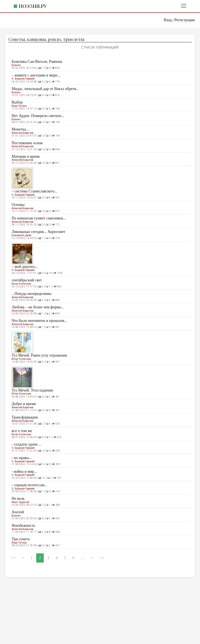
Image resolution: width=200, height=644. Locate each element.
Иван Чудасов (20, 502)
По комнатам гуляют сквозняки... (39, 218)
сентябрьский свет (27, 280)
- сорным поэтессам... (29, 485)
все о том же (22, 431)
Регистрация (184, 20)
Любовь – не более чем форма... (38, 307)
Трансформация (25, 417)
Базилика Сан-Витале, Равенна (37, 62)
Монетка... (20, 129)
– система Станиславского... (34, 191)
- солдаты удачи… (26, 444)
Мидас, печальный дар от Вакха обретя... (45, 89)
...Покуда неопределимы (32, 294)
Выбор (17, 102)
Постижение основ (27, 143)
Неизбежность (23, 525)
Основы (18, 205)
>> (102, 558)
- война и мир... (24, 471)
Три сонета (21, 539)
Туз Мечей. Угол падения (32, 390)
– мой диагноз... (25, 267)
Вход (168, 20)
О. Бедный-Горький (23, 79)
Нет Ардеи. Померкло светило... (38, 116)
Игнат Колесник (21, 284)
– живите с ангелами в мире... (36, 75)
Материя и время (26, 156)
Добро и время (24, 404)
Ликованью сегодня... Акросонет (38, 232)
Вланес (16, 65)
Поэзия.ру (33, 6)
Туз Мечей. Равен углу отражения (39, 355)
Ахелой (18, 512)
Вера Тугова (19, 106)
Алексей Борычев (23, 133)
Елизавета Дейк (21, 235)
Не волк (18, 498)
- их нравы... (22, 458)
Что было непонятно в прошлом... (39, 321)
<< (13, 558)
